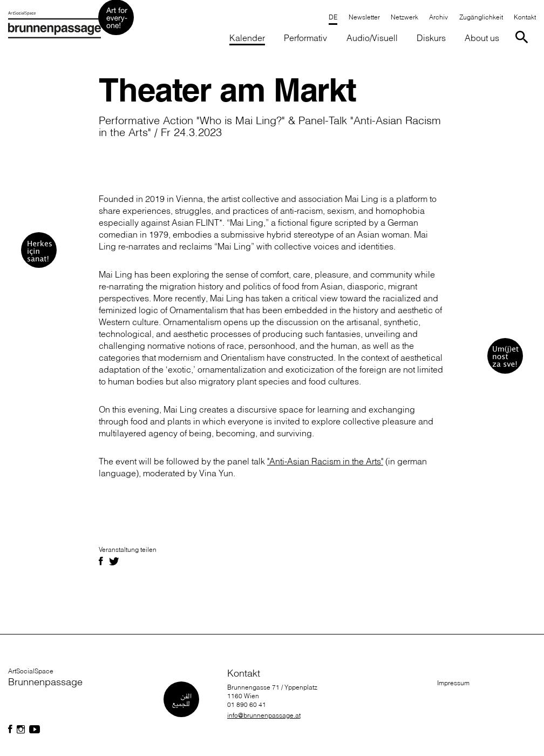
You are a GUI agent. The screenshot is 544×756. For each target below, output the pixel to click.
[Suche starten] (524, 36)
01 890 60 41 (247, 704)
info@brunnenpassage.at (264, 715)
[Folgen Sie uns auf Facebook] (10, 730)
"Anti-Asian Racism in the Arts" (325, 461)
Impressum (453, 683)
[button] (306, 39)
